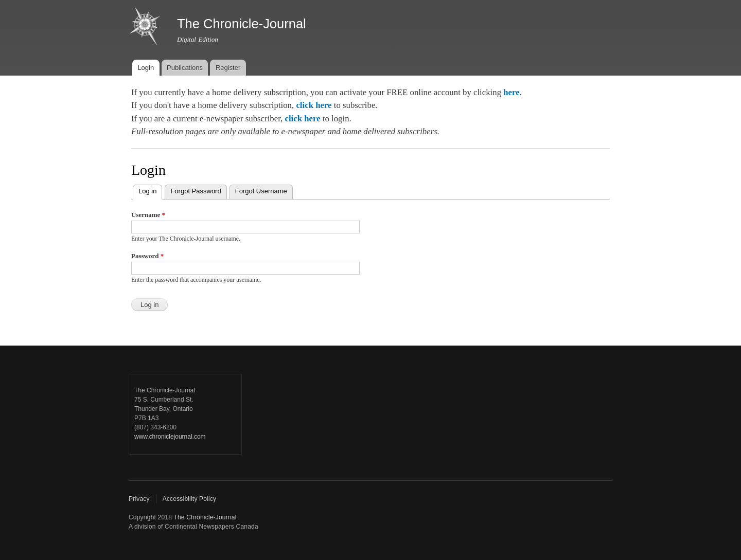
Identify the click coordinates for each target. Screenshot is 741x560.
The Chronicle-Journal (205, 517)
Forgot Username (261, 191)
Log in (150, 190)
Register (228, 68)
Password (147, 256)
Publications (185, 68)
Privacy (139, 499)
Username (148, 215)
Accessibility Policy (190, 499)
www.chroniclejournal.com (170, 437)
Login (146, 68)
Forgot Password (196, 191)
